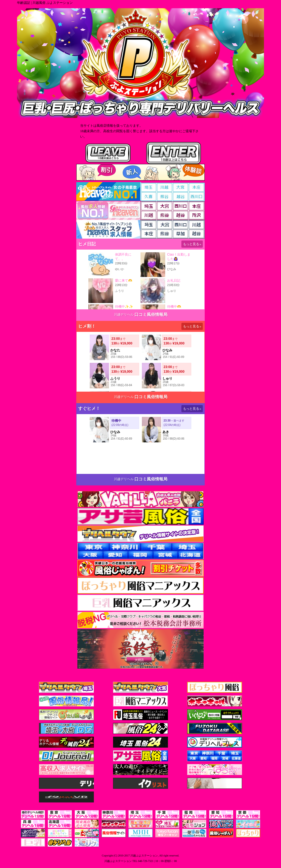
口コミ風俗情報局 (151, 315)
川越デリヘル (124, 315)
